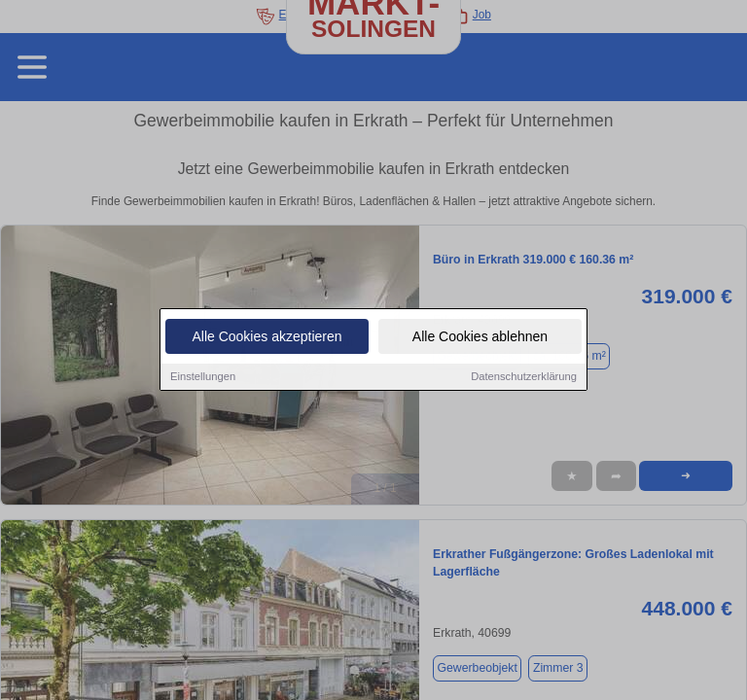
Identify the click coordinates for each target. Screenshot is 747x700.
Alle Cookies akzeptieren (267, 337)
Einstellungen (203, 377)
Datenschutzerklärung (524, 377)
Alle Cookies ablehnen (480, 337)
